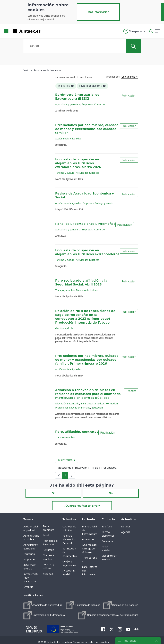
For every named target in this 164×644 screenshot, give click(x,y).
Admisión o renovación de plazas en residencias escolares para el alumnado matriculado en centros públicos (88, 394)
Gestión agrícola (64, 328)
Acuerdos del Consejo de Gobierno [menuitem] (90, 548)
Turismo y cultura (65, 173)
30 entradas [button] (68, 461)
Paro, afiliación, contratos (77, 432)
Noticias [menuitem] (126, 526)
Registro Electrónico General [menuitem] (69, 539)
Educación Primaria (80, 408)
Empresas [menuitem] (29, 559)
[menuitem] (43, 605)
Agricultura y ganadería (68, 104)
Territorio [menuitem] (49, 550)
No (111, 493)
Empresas (87, 104)
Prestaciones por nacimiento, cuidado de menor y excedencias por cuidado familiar (87, 129)
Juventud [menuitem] (28, 587)
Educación (97, 408)
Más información (98, 12)
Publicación (129, 96)
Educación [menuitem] (29, 554)
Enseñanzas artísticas (93, 403)
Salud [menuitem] (46, 535)
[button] (135, 31)
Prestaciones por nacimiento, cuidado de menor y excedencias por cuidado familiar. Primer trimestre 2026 (87, 360)
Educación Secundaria (67, 403)
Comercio (100, 104)
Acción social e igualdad (68, 139)
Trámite (131, 391)
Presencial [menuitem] (108, 541)
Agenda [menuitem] (126, 532)
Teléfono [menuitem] (107, 526)
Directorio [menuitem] (88, 539)
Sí (53, 493)
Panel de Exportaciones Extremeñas (85, 224)
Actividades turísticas (88, 173)
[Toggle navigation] (45, 31)
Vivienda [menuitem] (48, 574)
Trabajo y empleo (105, 203)
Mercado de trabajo (87, 290)
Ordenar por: (113, 77)
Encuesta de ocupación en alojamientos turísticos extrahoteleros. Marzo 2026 (78, 163)
